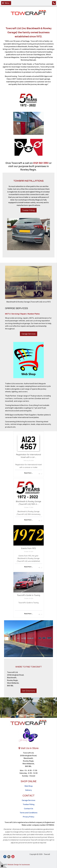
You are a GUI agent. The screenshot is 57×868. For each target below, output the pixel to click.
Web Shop (29, 786)
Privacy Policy (29, 817)
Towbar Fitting (29, 210)
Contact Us (29, 809)
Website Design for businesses (19, 865)
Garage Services (29, 334)
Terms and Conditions (29, 813)
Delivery (29, 790)
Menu (6, 3)
